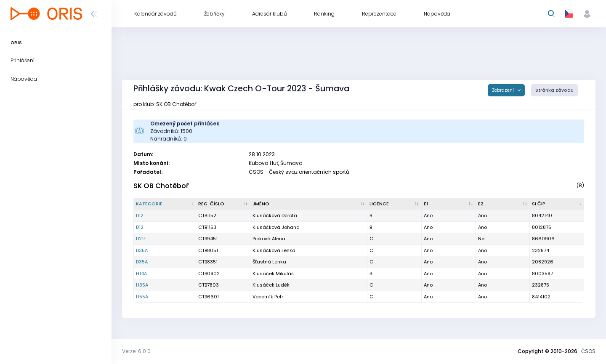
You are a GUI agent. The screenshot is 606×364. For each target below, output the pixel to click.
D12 (140, 215)
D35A (142, 250)
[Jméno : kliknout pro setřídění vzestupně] (309, 204)
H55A (142, 297)
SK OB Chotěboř (161, 186)
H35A (142, 285)
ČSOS (588, 351)
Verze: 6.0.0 (136, 351)
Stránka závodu (554, 90)
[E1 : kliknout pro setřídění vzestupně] (449, 204)
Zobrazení (504, 90)
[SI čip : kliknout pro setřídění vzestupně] (557, 204)
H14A (141, 274)
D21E (141, 239)
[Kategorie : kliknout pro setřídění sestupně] (165, 204)
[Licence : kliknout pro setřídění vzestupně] (395, 204)
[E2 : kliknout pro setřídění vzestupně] (503, 204)
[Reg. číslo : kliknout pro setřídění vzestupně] (223, 204)
